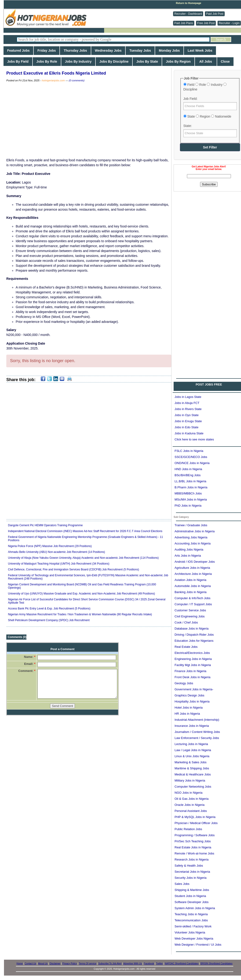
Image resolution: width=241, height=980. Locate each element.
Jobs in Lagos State (188, 397)
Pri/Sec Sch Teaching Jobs (193, 841)
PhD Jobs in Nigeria (188, 506)
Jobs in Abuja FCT (187, 403)
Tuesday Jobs (140, 50)
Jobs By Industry (78, 61)
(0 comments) (77, 80)
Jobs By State (147, 61)
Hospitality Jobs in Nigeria (192, 701)
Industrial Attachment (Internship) (197, 720)
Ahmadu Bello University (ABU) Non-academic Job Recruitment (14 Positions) (57, 552)
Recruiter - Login (229, 23)
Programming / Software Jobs (195, 835)
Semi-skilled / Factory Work (193, 926)
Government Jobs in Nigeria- (194, 689)
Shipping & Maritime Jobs (192, 890)
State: (188, 126)
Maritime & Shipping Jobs (192, 768)
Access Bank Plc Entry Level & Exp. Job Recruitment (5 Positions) (49, 609)
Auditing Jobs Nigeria (189, 549)
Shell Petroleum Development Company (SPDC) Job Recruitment (49, 620)
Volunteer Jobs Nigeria (190, 932)
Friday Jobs (47, 50)
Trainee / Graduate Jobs (191, 525)
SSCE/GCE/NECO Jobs (191, 457)
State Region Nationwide (207, 116)
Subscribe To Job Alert (110, 964)
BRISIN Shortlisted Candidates (217, 964)
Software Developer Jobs (192, 902)
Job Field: (191, 99)
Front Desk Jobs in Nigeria (192, 677)
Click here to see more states (194, 439)
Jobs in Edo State (186, 427)
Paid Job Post (215, 14)
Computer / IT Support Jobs (193, 604)
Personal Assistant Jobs (191, 811)
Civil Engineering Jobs (190, 616)
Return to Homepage (189, 3)
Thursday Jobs (75, 50)
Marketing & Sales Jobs (191, 762)
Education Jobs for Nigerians (194, 641)
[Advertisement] (49, 235)
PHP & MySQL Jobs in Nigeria (195, 817)
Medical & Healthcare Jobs (193, 774)
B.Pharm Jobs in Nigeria (191, 487)
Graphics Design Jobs (189, 695)
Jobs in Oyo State (187, 415)
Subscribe (209, 184)
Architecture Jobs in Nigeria (193, 574)
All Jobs (206, 61)
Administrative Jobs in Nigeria (195, 531)
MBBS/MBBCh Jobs (188, 493)
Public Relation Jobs (188, 829)
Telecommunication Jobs (191, 920)
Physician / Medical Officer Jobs (196, 823)
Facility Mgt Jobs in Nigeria (193, 665)
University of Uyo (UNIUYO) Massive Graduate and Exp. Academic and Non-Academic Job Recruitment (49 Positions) (81, 594)
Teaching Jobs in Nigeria (191, 914)
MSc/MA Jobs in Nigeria (191, 499)
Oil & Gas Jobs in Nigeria (192, 799)
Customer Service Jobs (190, 610)
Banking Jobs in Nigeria (191, 592)
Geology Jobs (184, 683)
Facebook (149, 964)
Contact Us (30, 964)
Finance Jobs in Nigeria (190, 671)
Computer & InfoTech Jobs (192, 598)
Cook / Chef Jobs (186, 622)
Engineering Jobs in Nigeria (193, 659)
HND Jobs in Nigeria (188, 469)
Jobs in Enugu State (188, 421)
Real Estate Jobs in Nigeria (193, 847)
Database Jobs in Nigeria (192, 629)
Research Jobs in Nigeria (192, 859)
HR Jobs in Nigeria (187, 714)
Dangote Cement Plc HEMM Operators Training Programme (45, 525)
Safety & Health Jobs (189, 866)
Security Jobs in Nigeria (191, 878)
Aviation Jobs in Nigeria (190, 580)
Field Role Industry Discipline (205, 87)
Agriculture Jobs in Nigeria (192, 568)
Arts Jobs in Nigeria (188, 556)
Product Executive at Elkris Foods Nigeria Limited (56, 73)
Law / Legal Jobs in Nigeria (193, 750)
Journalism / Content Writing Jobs (197, 732)
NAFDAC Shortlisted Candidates (182, 964)
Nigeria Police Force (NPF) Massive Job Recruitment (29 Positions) (50, 546)
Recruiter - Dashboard (188, 14)
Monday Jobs (169, 50)
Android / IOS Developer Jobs (195, 562)
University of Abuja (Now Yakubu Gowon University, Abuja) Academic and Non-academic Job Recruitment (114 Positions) (83, 558)
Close (225, 61)
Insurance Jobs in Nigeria (192, 726)
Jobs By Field (18, 61)
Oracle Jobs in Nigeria (190, 805)
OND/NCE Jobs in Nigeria (192, 463)
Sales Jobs (182, 884)
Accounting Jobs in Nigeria (193, 543)
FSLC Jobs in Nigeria (189, 451)
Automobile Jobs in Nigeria (193, 586)
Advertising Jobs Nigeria (191, 537)
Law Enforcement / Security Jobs (197, 738)
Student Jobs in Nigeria (190, 896)
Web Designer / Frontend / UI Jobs (198, 945)
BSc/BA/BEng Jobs (188, 475)
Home (20, 964)
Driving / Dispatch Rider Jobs (194, 635)
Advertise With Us (133, 964)
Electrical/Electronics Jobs (192, 653)
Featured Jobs (18, 50)
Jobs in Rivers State (188, 409)
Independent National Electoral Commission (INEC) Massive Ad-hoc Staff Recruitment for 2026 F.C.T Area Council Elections (85, 531)
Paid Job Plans (184, 23)
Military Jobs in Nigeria (190, 780)
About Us (43, 964)
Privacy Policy (70, 964)
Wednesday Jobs (108, 50)
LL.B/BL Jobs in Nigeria (190, 481)
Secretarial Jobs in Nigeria (192, 872)
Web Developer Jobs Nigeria (194, 939)
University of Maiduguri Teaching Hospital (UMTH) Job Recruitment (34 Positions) (59, 564)
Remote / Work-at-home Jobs (194, 853)
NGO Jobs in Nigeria (188, 793)
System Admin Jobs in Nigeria (195, 908)
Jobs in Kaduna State (189, 433)
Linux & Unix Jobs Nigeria (192, 756)
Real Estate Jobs (186, 647)
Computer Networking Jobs (193, 787)
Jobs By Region (178, 61)
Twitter (159, 964)
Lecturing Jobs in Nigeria (191, 744)
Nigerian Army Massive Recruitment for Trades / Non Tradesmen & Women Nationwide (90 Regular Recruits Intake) (80, 614)
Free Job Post (206, 23)
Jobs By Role (47, 61)
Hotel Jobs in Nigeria (189, 708)
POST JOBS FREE (209, 384)
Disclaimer (55, 964)
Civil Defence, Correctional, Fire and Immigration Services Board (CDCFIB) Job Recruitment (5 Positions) (73, 569)
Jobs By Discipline (114, 61)
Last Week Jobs (200, 50)
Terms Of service (88, 964)
